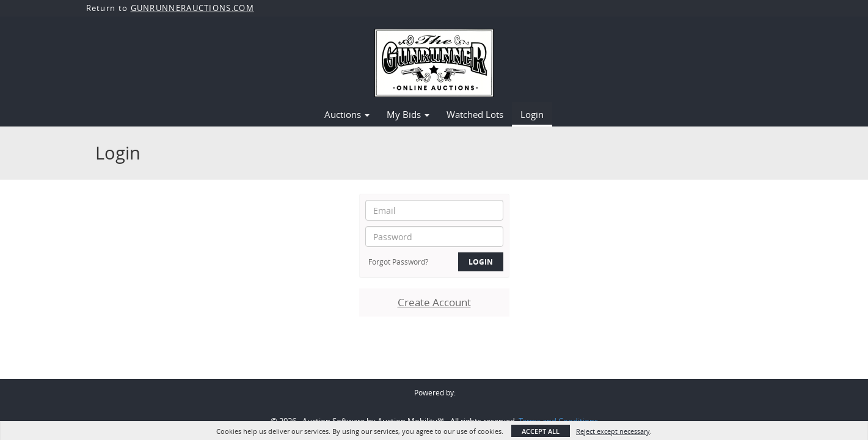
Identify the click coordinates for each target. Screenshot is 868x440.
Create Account (434, 302)
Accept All (541, 431)
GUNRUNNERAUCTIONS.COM (192, 8)
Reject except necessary (613, 431)
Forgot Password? (398, 262)
